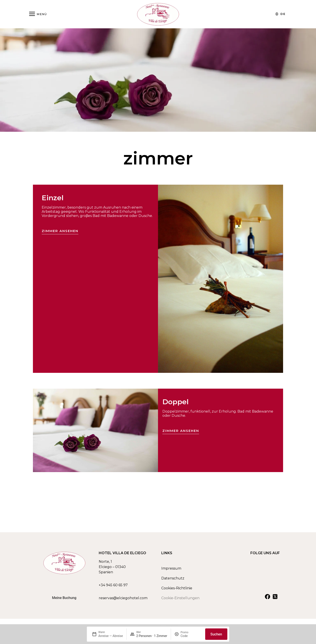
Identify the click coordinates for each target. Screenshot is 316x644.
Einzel (53, 198)
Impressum (171, 570)
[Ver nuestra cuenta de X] (275, 598)
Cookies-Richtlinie (177, 590)
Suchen (216, 634)
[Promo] (191, 636)
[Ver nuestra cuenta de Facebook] (268, 598)
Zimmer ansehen (60, 231)
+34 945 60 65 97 (113, 587)
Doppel (176, 402)
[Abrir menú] (38, 14)
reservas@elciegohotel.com (123, 600)
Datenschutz (173, 580)
